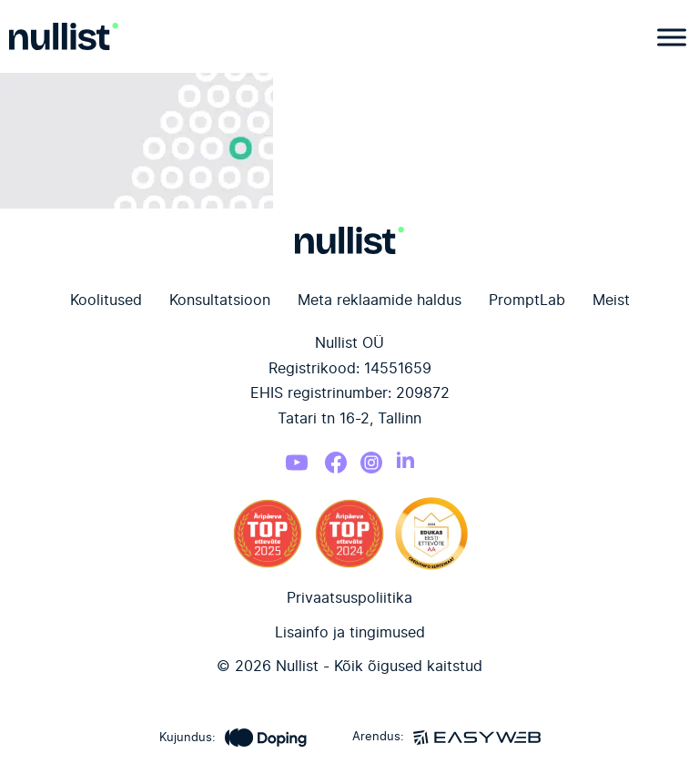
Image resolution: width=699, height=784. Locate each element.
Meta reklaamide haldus (380, 300)
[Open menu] (667, 37)
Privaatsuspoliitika (349, 598)
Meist (611, 300)
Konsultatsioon (220, 300)
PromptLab (527, 300)
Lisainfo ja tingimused (350, 633)
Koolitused (106, 300)
